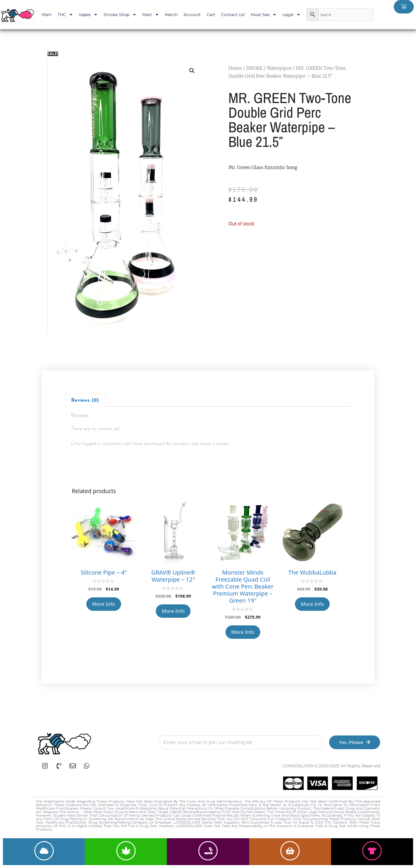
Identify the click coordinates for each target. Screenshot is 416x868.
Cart (211, 15)
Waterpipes (279, 68)
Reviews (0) (85, 400)
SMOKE (254, 68)
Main (47, 15)
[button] (192, 71)
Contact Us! (233, 15)
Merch (171, 15)
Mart (151, 15)
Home (235, 68)
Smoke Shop (120, 15)
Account (192, 15)
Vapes (88, 15)
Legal (291, 15)
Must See (264, 15)
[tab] (85, 400)
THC (65, 15)
